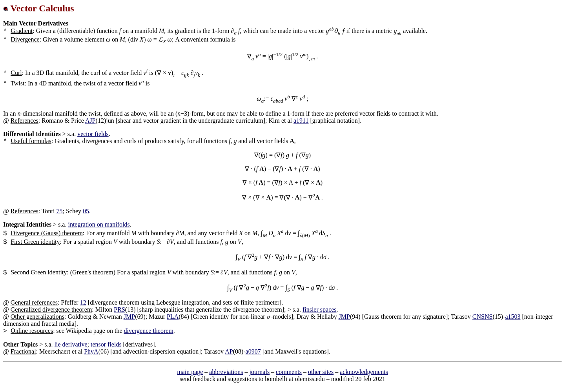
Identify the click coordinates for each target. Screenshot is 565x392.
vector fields (93, 134)
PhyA (91, 351)
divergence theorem (149, 331)
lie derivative (71, 344)
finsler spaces (320, 309)
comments (289, 372)
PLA (173, 317)
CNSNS (483, 317)
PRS (119, 309)
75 (60, 211)
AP (229, 351)
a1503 (513, 317)
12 (83, 302)
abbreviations (226, 372)
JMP (129, 317)
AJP (90, 121)
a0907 (253, 351)
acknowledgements (364, 372)
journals (260, 372)
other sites (321, 372)
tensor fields (106, 344)
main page (190, 372)
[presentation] (335, 31)
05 (86, 211)
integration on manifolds (99, 224)
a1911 (301, 121)
